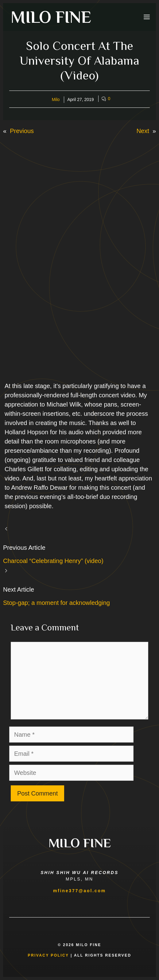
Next (143, 131)
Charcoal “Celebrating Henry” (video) (53, 561)
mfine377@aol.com (79, 891)
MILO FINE (51, 17)
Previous (22, 131)
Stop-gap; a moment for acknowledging (56, 603)
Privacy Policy (48, 955)
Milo (56, 99)
